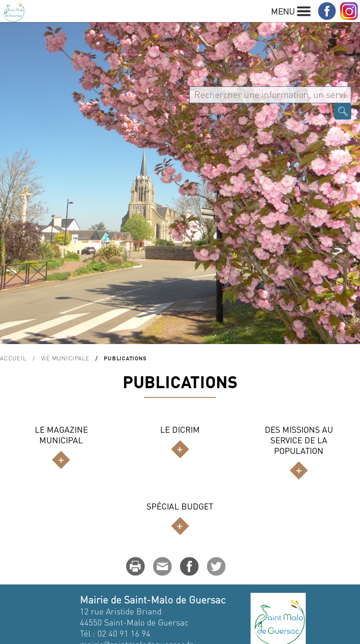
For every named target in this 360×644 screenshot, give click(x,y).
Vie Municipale (66, 358)
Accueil (13, 358)
